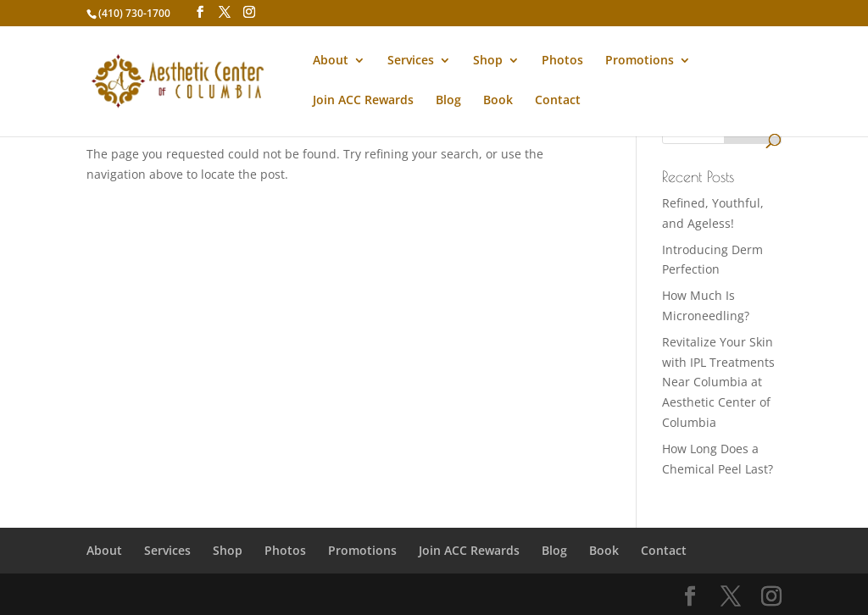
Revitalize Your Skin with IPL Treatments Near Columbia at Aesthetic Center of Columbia (718, 382)
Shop (488, 61)
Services (411, 61)
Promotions (640, 61)
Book (498, 101)
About (331, 61)
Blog (448, 101)
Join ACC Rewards (363, 101)
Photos (562, 61)
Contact (558, 101)
